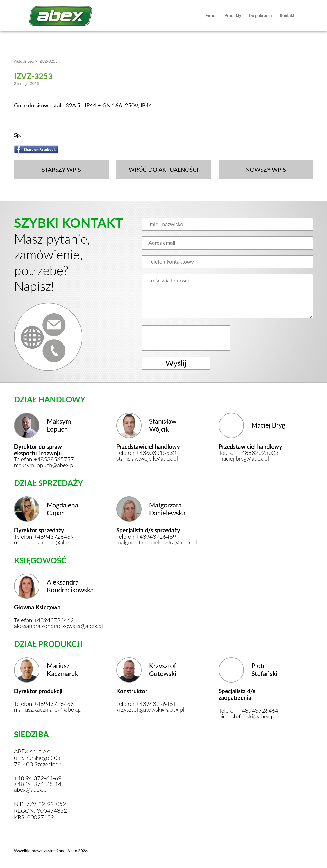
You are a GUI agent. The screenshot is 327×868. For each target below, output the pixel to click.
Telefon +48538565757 (44, 459)
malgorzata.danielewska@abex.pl (150, 542)
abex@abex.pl (31, 790)
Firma (211, 16)
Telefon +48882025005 (249, 453)
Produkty (233, 16)
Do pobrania (261, 16)
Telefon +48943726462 (44, 620)
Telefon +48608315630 (146, 453)
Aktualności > (26, 61)
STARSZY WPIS (61, 169)
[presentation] (187, 338)
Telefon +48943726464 (249, 711)
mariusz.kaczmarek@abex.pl (48, 709)
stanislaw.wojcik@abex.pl (147, 458)
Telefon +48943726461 (146, 704)
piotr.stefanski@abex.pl (247, 716)
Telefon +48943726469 (44, 537)
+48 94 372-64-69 (38, 778)
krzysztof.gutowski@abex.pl (150, 709)
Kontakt (287, 16)
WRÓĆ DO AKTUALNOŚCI (163, 169)
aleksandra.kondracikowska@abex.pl (48, 626)
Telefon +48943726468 (44, 704)
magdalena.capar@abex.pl (46, 542)
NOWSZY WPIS (266, 169)
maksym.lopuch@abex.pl (44, 465)
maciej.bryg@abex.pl (244, 458)
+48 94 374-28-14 (38, 784)
